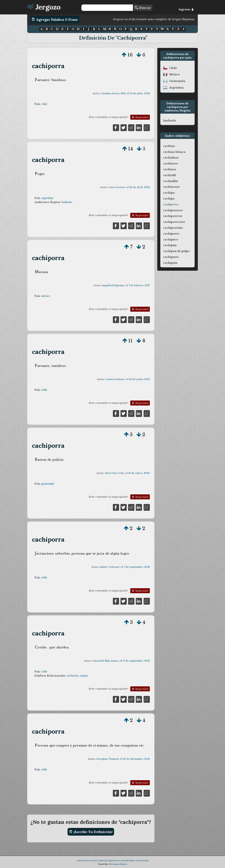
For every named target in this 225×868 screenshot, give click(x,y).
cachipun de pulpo (176, 251)
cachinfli (170, 175)
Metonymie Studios (118, 864)
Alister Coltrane (110, 567)
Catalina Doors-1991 (113, 93)
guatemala (48, 484)
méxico (46, 296)
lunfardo (67, 202)
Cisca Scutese (117, 187)
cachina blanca (174, 152)
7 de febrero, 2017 (139, 285)
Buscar (143, 8)
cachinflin (171, 181)
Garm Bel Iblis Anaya (105, 661)
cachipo (169, 199)
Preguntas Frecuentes (117, 861)
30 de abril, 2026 (140, 187)
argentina (47, 198)
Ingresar (186, 9)
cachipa (169, 193)
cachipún (170, 245)
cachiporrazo (173, 210)
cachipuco (171, 240)
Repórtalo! (140, 117)
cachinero (171, 163)
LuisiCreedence (115, 379)
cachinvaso (171, 187)
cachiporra (48, 66)
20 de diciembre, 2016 (136, 759)
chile (44, 104)
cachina (169, 146)
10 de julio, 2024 (140, 93)
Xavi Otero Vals (115, 473)
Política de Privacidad (139, 861)
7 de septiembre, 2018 (137, 567)
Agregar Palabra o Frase (55, 19)
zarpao (84, 676)
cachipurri (171, 257)
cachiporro (171, 234)
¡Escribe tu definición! (91, 832)
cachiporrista (173, 228)
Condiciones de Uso (86, 861)
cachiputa (170, 263)
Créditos (101, 861)
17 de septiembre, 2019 (136, 661)
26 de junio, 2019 (140, 379)
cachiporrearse (174, 222)
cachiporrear (173, 216)
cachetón (72, 676)
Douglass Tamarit (108, 759)
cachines (170, 169)
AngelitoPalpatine (113, 285)
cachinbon (171, 158)
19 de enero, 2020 (139, 473)
